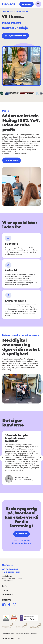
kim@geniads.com (21, 543)
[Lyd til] (10, 81)
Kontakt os (7, 594)
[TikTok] (9, 605)
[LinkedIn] (4, 605)
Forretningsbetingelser (11, 638)
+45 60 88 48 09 (22, 541)
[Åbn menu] (38, 4)
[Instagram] (14, 605)
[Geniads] (9, 4)
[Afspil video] (6, 81)
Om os (5, 591)
